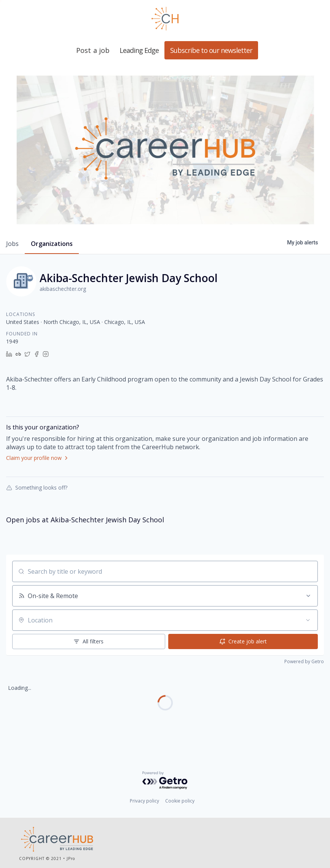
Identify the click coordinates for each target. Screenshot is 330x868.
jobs (12, 244)
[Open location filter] (308, 620)
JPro (71, 858)
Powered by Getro (304, 661)
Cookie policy (180, 801)
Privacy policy (144, 801)
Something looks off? (37, 487)
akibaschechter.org (63, 289)
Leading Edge (165, 19)
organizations (52, 244)
